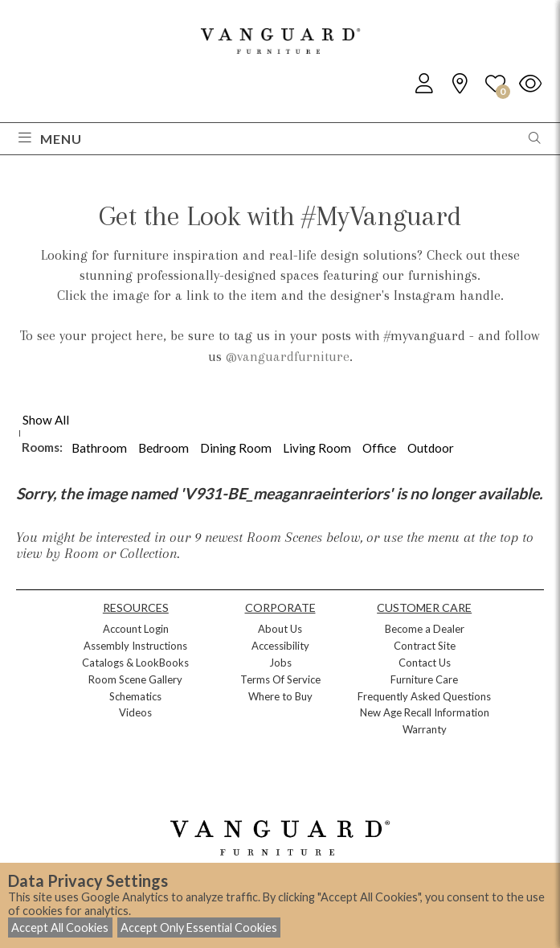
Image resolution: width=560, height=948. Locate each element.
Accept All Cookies (60, 927)
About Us (280, 629)
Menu (50, 139)
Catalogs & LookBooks (135, 663)
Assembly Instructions (135, 646)
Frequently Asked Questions (424, 696)
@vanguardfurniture (288, 356)
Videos (135, 712)
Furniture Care (424, 679)
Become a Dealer (425, 629)
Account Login (136, 629)
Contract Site (425, 646)
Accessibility (280, 646)
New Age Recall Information (425, 712)
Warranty (425, 729)
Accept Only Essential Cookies (199, 927)
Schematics (135, 696)
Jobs (280, 663)
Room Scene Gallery (135, 679)
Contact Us (425, 663)
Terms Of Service (280, 679)
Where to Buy (280, 696)
